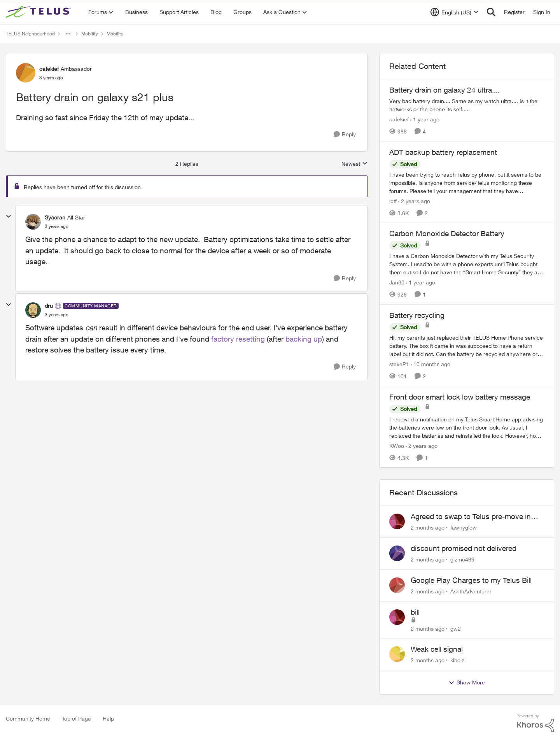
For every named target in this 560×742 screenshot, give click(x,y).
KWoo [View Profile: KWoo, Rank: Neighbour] (397, 445)
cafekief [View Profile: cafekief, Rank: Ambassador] (49, 69)
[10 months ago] (430, 364)
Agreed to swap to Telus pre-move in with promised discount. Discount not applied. (472, 517)
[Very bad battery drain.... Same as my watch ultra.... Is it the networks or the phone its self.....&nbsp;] (467, 105)
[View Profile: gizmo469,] (397, 553)
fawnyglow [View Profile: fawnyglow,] (464, 527)
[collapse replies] (9, 216)
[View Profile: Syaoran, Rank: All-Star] (33, 222)
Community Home (28, 718)
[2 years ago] (414, 201)
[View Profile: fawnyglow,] (397, 521)
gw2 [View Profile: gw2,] (456, 628)
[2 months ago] (428, 527)
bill (415, 612)
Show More (467, 682)
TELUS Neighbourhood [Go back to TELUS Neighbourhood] (30, 34)
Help (108, 718)
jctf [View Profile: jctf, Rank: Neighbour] (393, 201)
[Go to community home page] (39, 12)
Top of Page (76, 718)
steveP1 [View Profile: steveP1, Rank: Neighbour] (399, 364)
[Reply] (345, 134)
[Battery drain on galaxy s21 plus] (57, 226)
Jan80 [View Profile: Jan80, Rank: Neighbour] (397, 282)
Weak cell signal (437, 649)
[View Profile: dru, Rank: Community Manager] (33, 310)
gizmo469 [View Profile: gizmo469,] (462, 559)
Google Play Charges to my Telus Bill (471, 580)
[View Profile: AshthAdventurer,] (397, 585)
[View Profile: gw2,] (397, 617)
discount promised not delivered (464, 548)
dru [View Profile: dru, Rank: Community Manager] (49, 306)
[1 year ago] (425, 119)
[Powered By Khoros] (535, 723)
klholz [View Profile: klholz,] (457, 660)
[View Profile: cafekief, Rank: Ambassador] (26, 73)
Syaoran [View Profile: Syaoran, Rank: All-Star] (55, 217)
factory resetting (238, 339)
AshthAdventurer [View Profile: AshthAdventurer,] (471, 591)
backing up (304, 339)
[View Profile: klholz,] (397, 654)
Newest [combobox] (354, 164)
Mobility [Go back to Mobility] (90, 34)
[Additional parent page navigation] (68, 34)
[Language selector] (454, 12)
